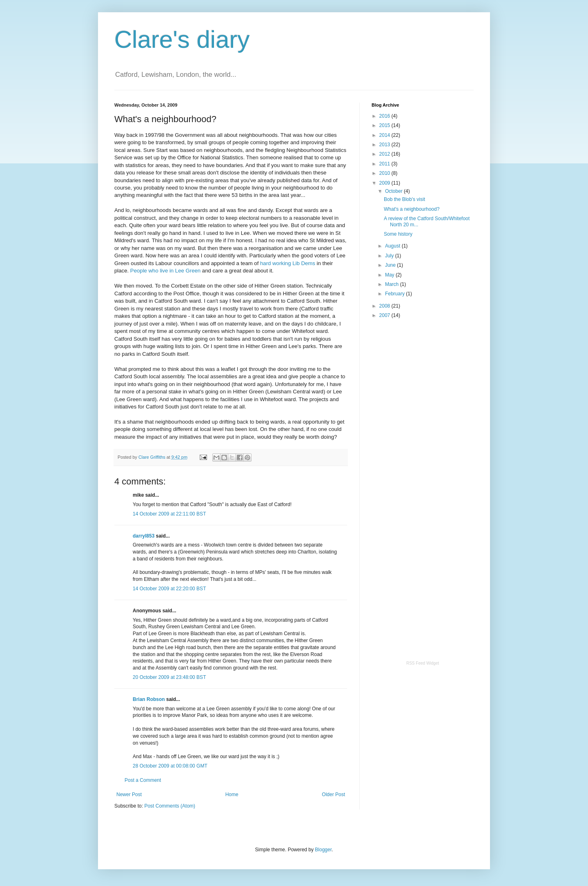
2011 (385, 164)
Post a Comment (143, 780)
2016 (385, 116)
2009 (385, 183)
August (393, 246)
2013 (385, 145)
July (390, 256)
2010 (385, 173)
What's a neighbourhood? (412, 209)
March (393, 284)
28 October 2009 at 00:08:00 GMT (170, 766)
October (394, 191)
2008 (385, 306)
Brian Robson (149, 699)
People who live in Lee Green (165, 271)
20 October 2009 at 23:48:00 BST (169, 677)
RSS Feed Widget (423, 663)
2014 (385, 135)
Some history (398, 234)
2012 (385, 154)
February (395, 294)
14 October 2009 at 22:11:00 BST (169, 514)
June (391, 265)
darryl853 (144, 536)
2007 (385, 315)
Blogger (323, 850)
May (390, 275)
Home (232, 794)
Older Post (333, 794)
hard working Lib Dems (288, 263)
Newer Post (129, 794)
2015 (385, 125)
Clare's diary (182, 39)
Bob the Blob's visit (404, 199)
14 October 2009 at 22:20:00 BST (169, 589)
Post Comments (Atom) (170, 806)
